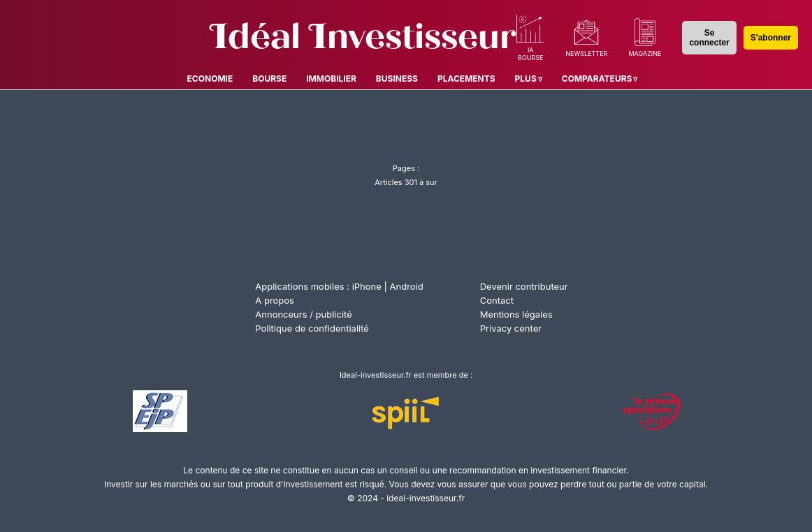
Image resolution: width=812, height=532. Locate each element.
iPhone (367, 286)
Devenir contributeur (524, 286)
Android (407, 286)
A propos (275, 300)
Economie (210, 79)
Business (397, 79)
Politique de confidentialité (312, 328)
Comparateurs (597, 79)
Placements (466, 79)
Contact (497, 300)
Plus (526, 79)
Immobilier (331, 79)
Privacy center (511, 328)
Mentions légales (516, 314)
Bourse (269, 79)
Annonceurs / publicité (303, 314)
